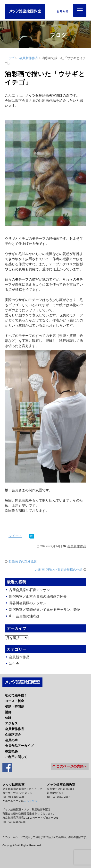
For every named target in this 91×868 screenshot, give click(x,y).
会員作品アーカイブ (19, 746)
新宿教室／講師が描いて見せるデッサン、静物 (45, 610)
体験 (8, 718)
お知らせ (61, 11)
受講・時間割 (15, 707)
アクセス (11, 723)
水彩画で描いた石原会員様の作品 (59, 570)
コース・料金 (15, 701)
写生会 (14, 664)
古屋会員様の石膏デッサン (29, 590)
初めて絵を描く (16, 695)
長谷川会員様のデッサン (28, 603)
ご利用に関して (16, 757)
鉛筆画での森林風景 (23, 562)
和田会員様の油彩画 (24, 616)
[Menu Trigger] (80, 10)
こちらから (30, 801)
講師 (8, 712)
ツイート (15, 536)
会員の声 (11, 740)
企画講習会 (13, 735)
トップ (10, 58)
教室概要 (11, 751)
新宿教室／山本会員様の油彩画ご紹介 (38, 596)
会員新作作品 (29, 58)
